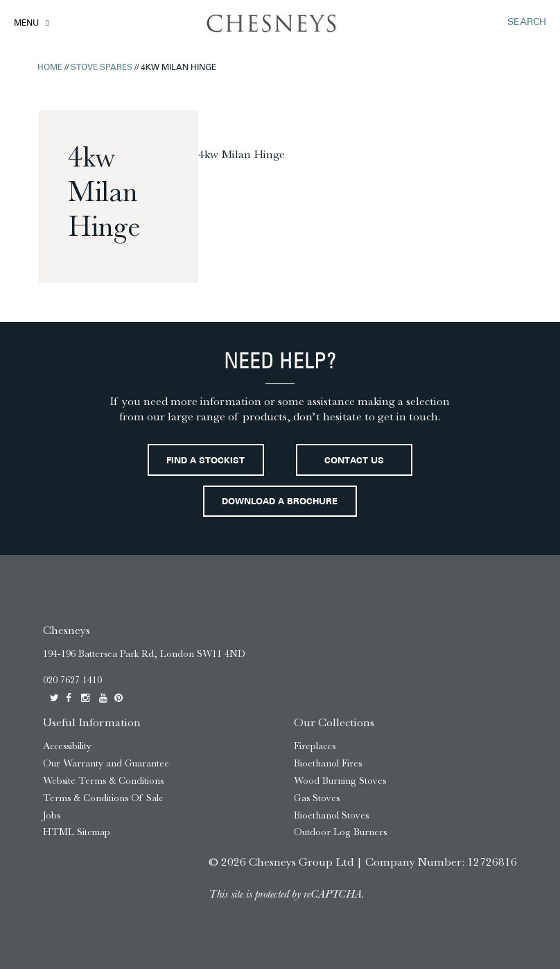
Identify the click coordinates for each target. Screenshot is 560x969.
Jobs (52, 815)
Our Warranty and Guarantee (106, 763)
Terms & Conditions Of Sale (103, 798)
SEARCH (527, 23)
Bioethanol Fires (328, 763)
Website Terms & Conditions (103, 781)
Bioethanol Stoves (331, 815)
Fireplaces (315, 746)
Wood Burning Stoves (340, 781)
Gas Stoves (317, 798)
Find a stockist (205, 461)
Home (50, 68)
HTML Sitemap (77, 832)
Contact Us (354, 461)
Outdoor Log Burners (340, 832)
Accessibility (67, 746)
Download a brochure (280, 502)
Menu (26, 24)
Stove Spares (102, 68)
